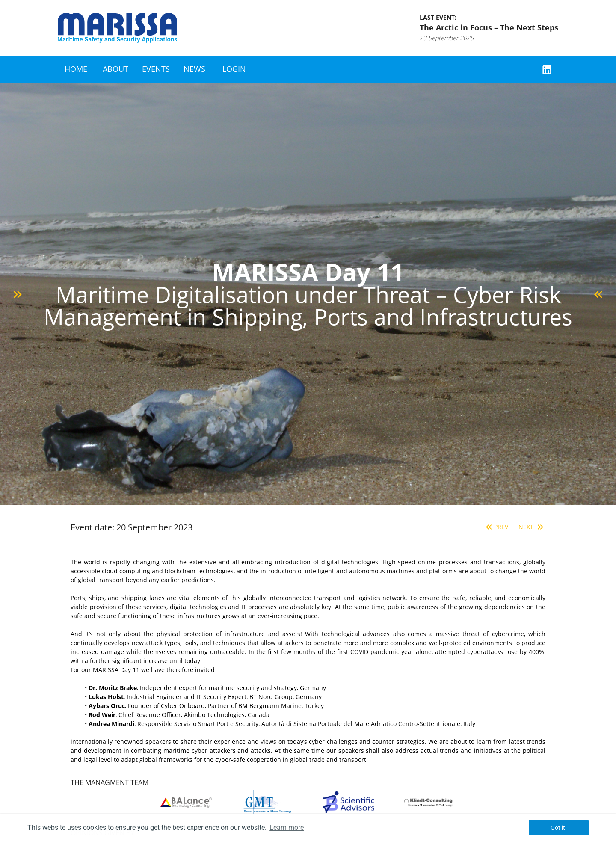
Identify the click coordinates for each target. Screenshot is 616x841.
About (115, 69)
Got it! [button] (559, 828)
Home (76, 69)
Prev (496, 527)
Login (234, 69)
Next (532, 527)
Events (156, 69)
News (194, 69)
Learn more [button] (287, 828)
